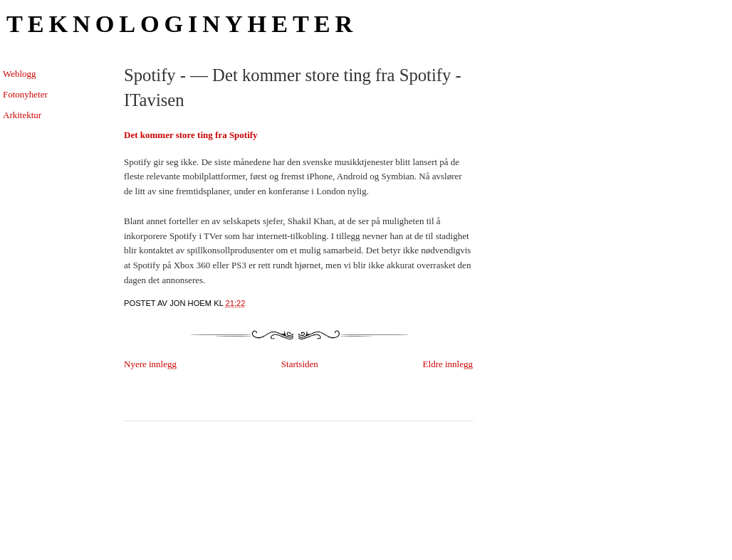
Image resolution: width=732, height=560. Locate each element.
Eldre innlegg (448, 364)
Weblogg (20, 74)
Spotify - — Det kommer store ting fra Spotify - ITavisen (293, 88)
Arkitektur (22, 115)
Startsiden (300, 364)
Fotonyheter (25, 94)
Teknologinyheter (182, 23)
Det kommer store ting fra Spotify (191, 135)
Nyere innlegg (150, 364)
